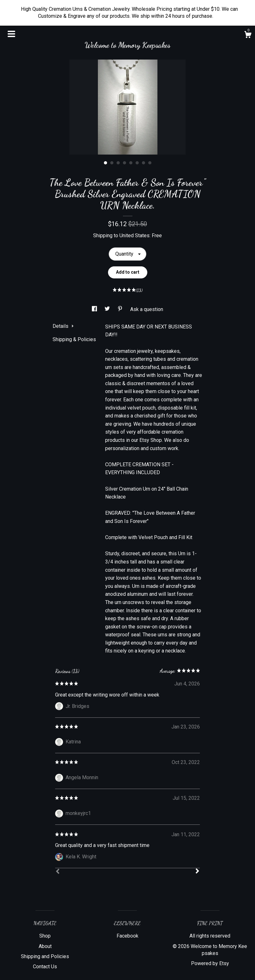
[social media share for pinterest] (121, 309)
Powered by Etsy (210, 963)
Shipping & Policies (74, 339)
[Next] (197, 872)
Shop (45, 936)
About (45, 946)
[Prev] (58, 872)
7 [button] (143, 163)
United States (134, 235)
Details (63, 326)
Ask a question (147, 309)
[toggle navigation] (11, 34)
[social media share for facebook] (95, 309)
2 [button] (112, 163)
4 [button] (124, 163)
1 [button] (105, 163)
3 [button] (118, 163)
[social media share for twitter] (108, 309)
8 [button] (150, 163)
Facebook (127, 936)
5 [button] (131, 163)
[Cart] (248, 35)
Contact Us (45, 967)
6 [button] (137, 163)
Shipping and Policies (45, 956)
